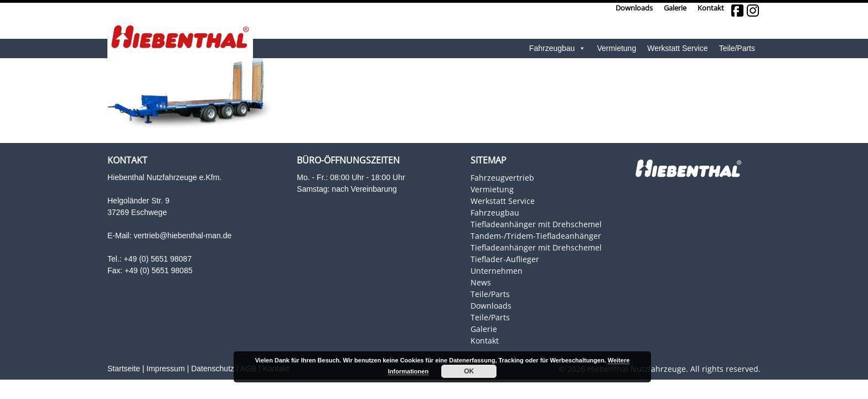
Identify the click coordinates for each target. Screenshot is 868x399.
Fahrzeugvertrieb (502, 178)
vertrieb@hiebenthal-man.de (182, 236)
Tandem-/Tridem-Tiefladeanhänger (536, 236)
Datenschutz (213, 369)
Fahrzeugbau (558, 48)
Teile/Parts (737, 48)
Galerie (675, 8)
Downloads (634, 8)
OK (469, 371)
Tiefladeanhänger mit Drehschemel (536, 224)
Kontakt (711, 8)
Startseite (124, 369)
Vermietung (616, 48)
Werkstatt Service (677, 48)
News (481, 282)
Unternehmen (497, 271)
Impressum (166, 369)
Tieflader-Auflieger (505, 259)
